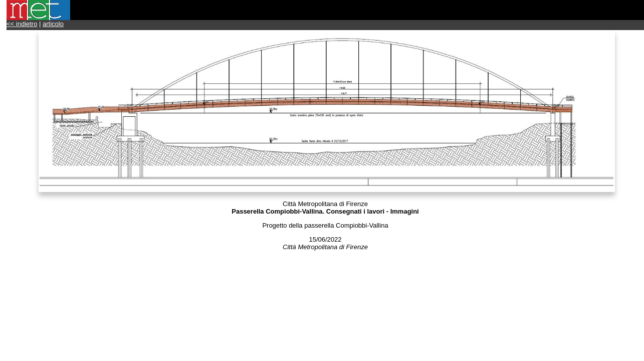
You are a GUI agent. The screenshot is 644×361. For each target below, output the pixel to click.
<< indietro (22, 24)
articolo (53, 24)
